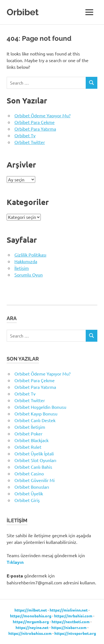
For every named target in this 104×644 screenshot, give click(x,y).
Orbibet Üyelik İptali (34, 453)
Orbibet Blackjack (31, 440)
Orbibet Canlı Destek (35, 420)
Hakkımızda (26, 261)
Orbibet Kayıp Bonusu (36, 414)
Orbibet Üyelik (29, 493)
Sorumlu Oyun (29, 275)
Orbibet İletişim (30, 427)
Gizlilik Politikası (30, 255)
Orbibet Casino (29, 473)
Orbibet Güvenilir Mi (35, 480)
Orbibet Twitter (30, 142)
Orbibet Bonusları (32, 487)
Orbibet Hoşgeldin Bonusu (40, 407)
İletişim (22, 268)
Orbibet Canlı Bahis (33, 467)
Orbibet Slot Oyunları (35, 460)
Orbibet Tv (25, 135)
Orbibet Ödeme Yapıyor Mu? (42, 115)
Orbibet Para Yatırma (35, 129)
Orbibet (23, 12)
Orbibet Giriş (27, 500)
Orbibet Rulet (28, 447)
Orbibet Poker (28, 433)
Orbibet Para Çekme (35, 122)
